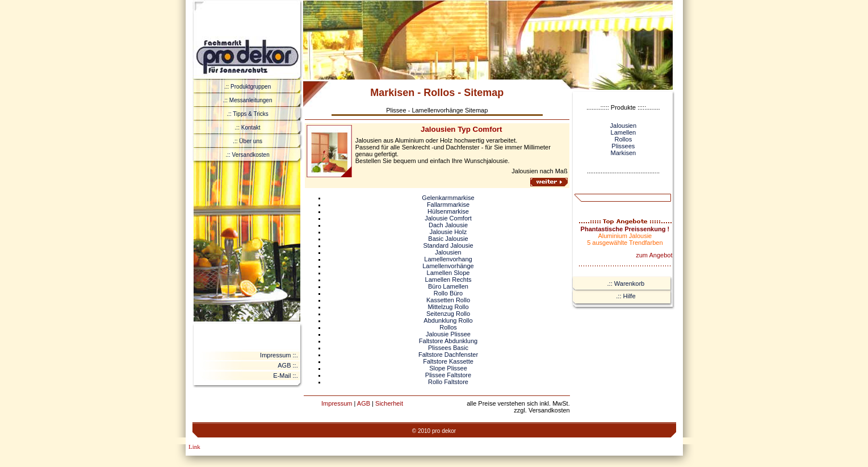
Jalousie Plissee (448, 334)
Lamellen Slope (448, 273)
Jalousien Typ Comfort (461, 129)
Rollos (448, 327)
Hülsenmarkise (448, 211)
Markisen (624, 153)
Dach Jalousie (448, 225)
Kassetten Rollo (448, 300)
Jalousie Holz (448, 232)
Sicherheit (389, 403)
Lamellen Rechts (448, 280)
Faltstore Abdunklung (448, 341)
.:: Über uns (248, 141)
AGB (364, 403)
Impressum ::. (279, 355)
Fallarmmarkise (448, 205)
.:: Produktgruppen (248, 87)
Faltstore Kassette (448, 361)
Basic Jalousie (448, 239)
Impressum (337, 403)
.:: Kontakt (248, 128)
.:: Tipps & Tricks (247, 114)
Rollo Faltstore (448, 382)
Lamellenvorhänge (448, 266)
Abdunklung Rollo (448, 320)
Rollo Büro (448, 293)
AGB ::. (288, 365)
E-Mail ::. (285, 376)
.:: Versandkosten (247, 155)
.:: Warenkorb (626, 283)
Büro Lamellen (448, 286)
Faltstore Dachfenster (448, 355)
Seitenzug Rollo (448, 314)
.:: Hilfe (626, 296)
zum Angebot (654, 255)
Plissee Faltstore (448, 375)
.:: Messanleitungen (248, 100)
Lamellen (624, 132)
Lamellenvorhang (448, 259)
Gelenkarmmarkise (448, 198)
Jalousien (448, 252)
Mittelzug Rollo (448, 307)
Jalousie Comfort (448, 218)
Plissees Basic (448, 348)
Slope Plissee (448, 368)
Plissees (623, 146)
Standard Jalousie (448, 245)
